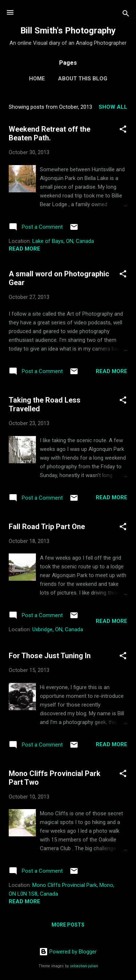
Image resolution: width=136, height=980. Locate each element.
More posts (68, 925)
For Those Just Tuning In (50, 656)
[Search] (126, 15)
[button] (123, 130)
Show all (113, 107)
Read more (24, 249)
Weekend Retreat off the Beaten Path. (50, 133)
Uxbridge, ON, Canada (58, 629)
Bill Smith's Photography (68, 31)
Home (37, 79)
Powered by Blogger (68, 952)
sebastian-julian (84, 966)
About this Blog (83, 79)
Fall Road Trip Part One (47, 527)
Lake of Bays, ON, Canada (63, 241)
